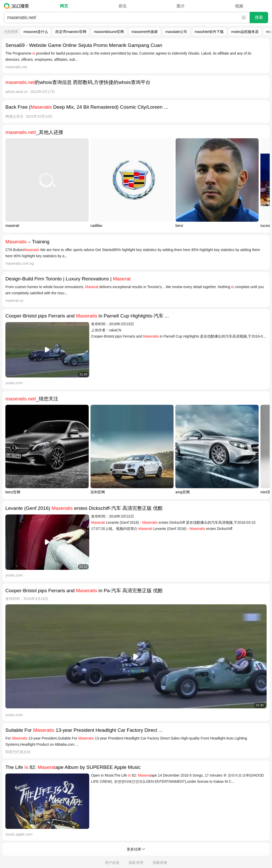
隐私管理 (136, 863)
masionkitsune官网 (109, 32)
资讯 (122, 6)
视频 (239, 6)
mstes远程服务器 (245, 32)
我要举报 (160, 863)
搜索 (259, 17)
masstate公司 (176, 32)
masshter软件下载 (209, 32)
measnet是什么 (36, 32)
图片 (181, 6)
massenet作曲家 (145, 32)
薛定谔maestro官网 (71, 32)
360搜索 (18, 6)
